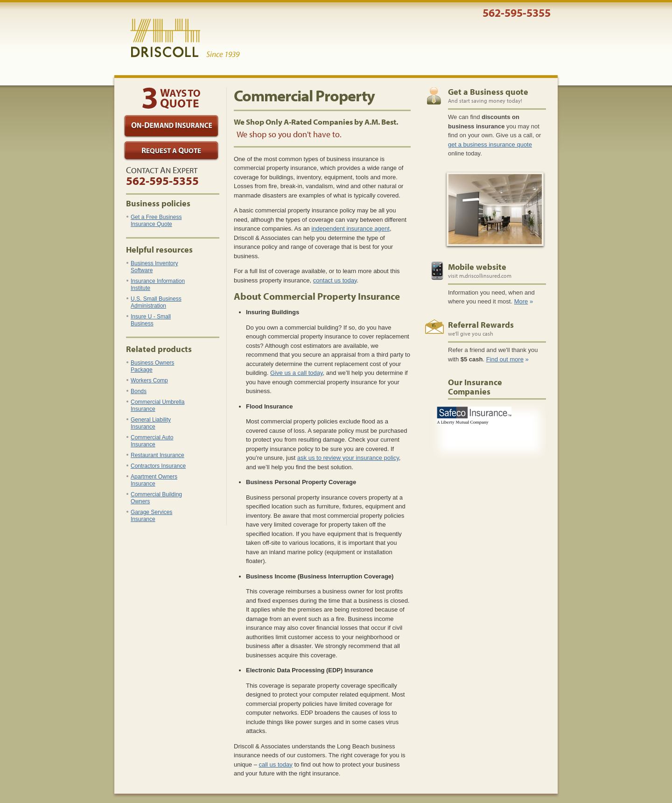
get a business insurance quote (490, 144)
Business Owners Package (150, 366)
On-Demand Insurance (171, 126)
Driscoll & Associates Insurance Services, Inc (185, 38)
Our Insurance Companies (475, 387)
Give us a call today (296, 373)
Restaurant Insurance (155, 455)
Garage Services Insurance (149, 516)
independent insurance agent (350, 229)
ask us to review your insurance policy (348, 458)
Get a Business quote (488, 92)
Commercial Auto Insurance (150, 441)
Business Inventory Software (152, 267)
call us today (276, 764)
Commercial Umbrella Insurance (155, 405)
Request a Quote (171, 151)
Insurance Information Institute (156, 285)
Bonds (136, 391)
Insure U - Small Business (149, 320)
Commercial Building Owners (154, 498)
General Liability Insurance (149, 423)
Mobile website (477, 267)
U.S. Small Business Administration (154, 302)
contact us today (335, 280)
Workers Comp (147, 380)
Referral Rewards (481, 325)
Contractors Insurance (156, 466)
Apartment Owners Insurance (152, 480)
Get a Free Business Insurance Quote (154, 221)
